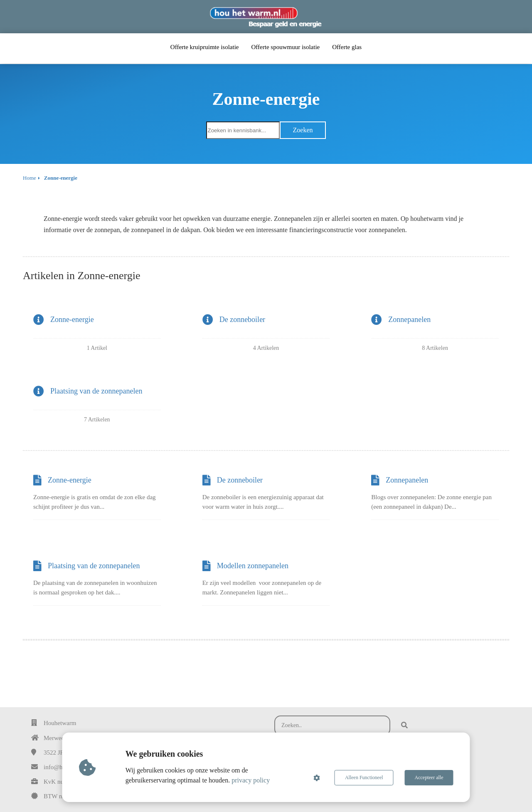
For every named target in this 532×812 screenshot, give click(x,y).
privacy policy (251, 780)
